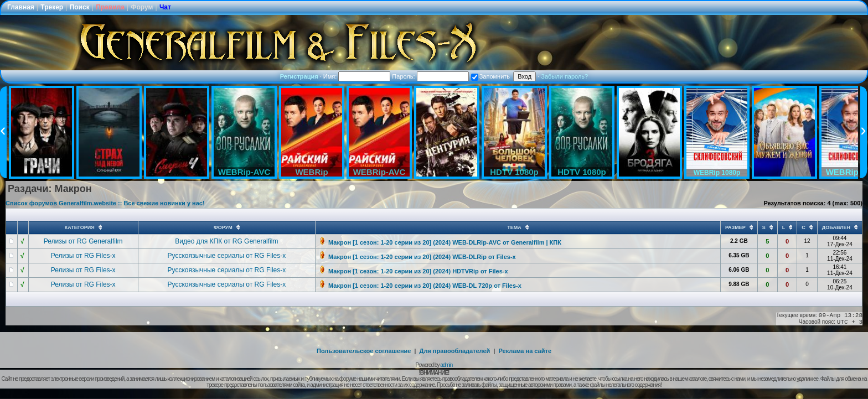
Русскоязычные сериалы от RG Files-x (227, 256)
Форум (142, 7)
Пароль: (430, 76)
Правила (110, 7)
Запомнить (490, 76)
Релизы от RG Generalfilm (83, 241)
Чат (165, 7)
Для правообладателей (455, 351)
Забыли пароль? (564, 76)
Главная (21, 7)
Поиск (80, 7)
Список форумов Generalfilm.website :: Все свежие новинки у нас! (105, 203)
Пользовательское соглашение (364, 351)
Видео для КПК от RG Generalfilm (226, 241)
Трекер (52, 7)
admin (446, 365)
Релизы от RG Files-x (83, 256)
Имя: (357, 76)
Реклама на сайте (525, 351)
